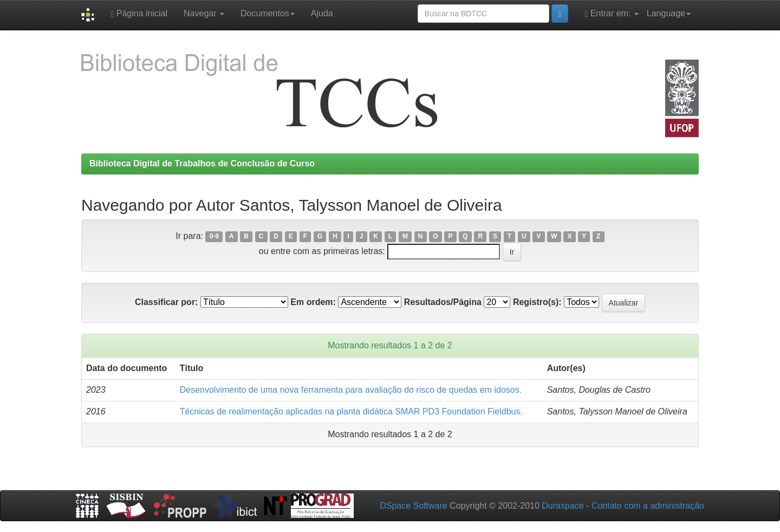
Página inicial (139, 14)
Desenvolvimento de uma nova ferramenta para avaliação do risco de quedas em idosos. (351, 390)
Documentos (268, 13)
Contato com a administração (648, 506)
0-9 (214, 237)
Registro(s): (537, 302)
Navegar (204, 13)
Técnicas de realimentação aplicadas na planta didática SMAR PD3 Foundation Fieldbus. (351, 411)
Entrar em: (611, 14)
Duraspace (563, 506)
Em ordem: (313, 302)
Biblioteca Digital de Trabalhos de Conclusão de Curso (202, 163)
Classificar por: (166, 302)
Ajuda (322, 13)
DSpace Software (414, 506)
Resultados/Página (443, 302)
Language (669, 13)
